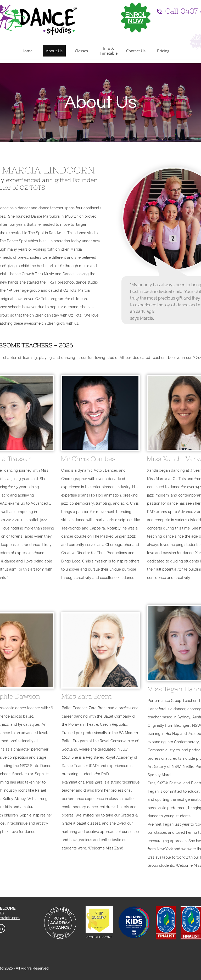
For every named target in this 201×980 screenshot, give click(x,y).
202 (195, 38)
